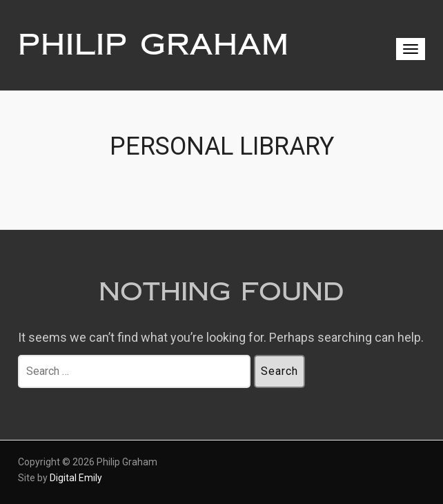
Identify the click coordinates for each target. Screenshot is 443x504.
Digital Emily (76, 478)
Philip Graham (154, 45)
